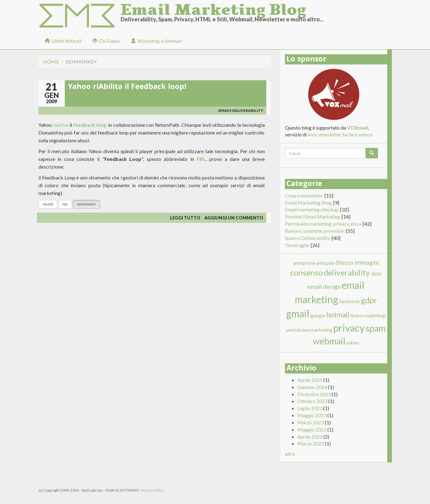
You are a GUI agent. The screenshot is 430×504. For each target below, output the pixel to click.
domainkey (86, 204)
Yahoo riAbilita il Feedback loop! (127, 87)
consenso (306, 272)
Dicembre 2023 (314, 394)
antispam (326, 263)
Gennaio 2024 (312, 387)
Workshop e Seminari (157, 41)
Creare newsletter (304, 195)
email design (324, 287)
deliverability (347, 272)
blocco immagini (358, 262)
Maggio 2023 (312, 415)
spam (376, 328)
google (318, 315)
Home (51, 62)
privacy (349, 328)
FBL (201, 159)
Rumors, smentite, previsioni (315, 231)
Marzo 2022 (311, 443)
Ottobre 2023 (312, 401)
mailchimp (375, 315)
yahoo (48, 204)
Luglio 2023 (310, 408)
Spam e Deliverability (241, 111)
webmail (329, 341)
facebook (350, 301)
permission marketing (309, 330)
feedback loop (90, 125)
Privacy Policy (152, 490)
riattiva (60, 125)
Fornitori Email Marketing (313, 217)
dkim (376, 274)
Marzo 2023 (311, 422)
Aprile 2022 (310, 437)
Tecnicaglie (297, 245)
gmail (298, 314)
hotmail (338, 315)
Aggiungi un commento (234, 218)
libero (357, 315)
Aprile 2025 (310, 380)
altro (290, 454)
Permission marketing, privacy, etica (323, 224)
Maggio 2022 (312, 429)
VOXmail (357, 128)
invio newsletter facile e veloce (340, 134)
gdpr (369, 300)
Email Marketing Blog (213, 8)
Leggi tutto (185, 218)
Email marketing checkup (312, 209)
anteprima (304, 263)
